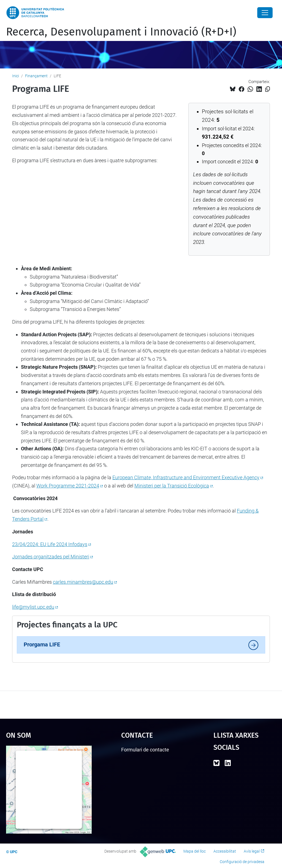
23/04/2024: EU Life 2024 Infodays (50, 544)
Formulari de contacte (145, 750)
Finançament (36, 76)
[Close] (265, 13)
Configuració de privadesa (242, 862)
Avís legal (252, 851)
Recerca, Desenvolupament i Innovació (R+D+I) (121, 32)
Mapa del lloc (195, 851)
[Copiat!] (268, 89)
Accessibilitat (225, 851)
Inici (16, 76)
